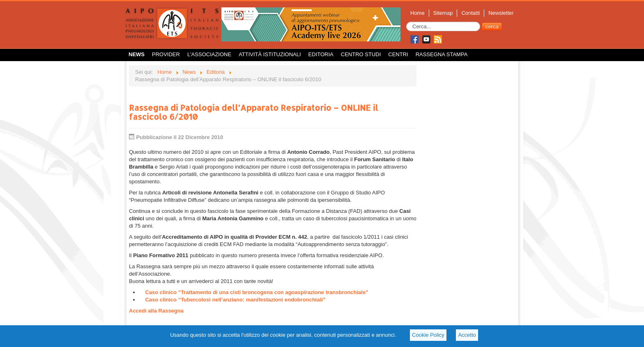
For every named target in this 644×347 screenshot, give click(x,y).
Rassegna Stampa (442, 54)
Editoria (321, 54)
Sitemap (443, 13)
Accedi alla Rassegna (156, 311)
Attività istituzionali (270, 54)
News (137, 54)
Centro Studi (361, 54)
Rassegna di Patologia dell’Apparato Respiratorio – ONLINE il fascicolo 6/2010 (253, 112)
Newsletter (501, 13)
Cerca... (406, 22)
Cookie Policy (428, 335)
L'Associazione (209, 54)
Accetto (467, 335)
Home (417, 13)
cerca (492, 26)
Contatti (470, 13)
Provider (166, 54)
